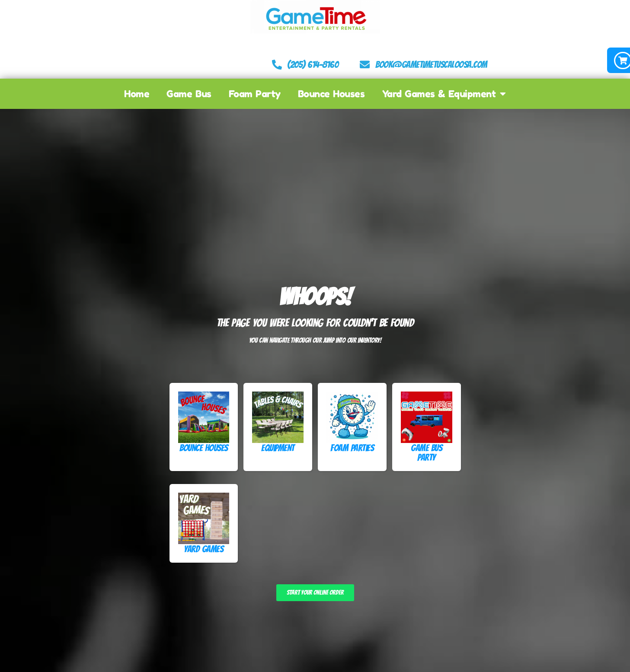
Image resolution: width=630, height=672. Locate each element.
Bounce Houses (331, 92)
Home (137, 92)
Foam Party (255, 92)
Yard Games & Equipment (444, 92)
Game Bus (189, 92)
